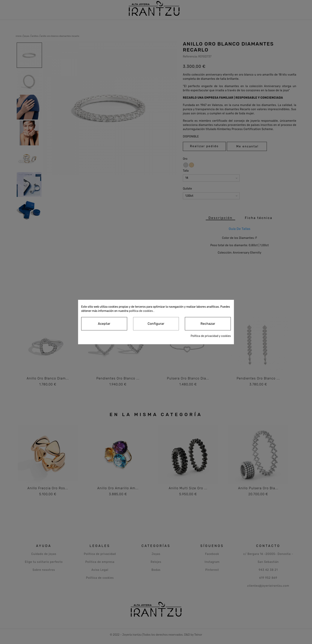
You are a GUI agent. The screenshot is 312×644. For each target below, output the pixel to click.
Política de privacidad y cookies (211, 336)
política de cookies (141, 311)
